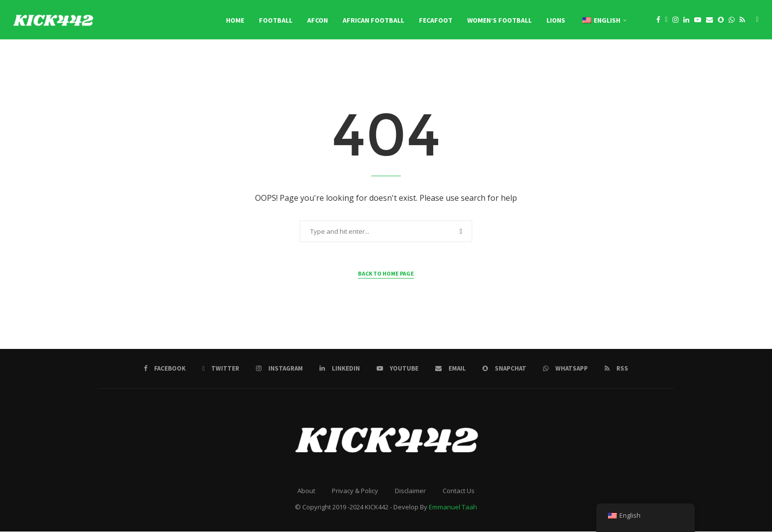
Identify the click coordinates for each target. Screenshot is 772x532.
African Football (373, 20)
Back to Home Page (386, 274)
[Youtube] (698, 20)
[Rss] (742, 20)
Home (235, 20)
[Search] (757, 20)
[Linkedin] (686, 20)
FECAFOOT (436, 20)
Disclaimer (410, 492)
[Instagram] (675, 20)
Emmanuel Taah (453, 508)
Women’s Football (499, 20)
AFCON (318, 20)
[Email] (709, 20)
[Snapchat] (721, 20)
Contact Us (459, 492)
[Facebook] (658, 20)
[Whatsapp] (732, 20)
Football (276, 20)
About (306, 492)
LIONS (556, 20)
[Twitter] (666, 20)
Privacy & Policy (355, 492)
